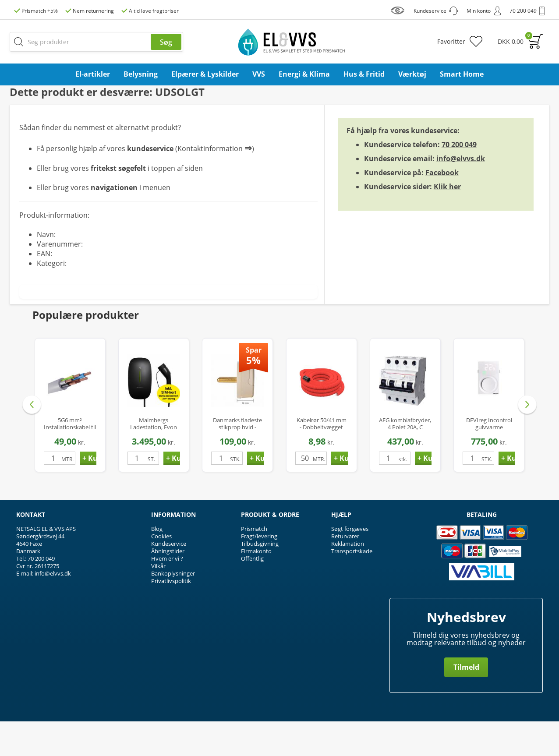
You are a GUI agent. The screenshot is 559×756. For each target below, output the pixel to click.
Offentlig (252, 593)
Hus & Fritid (364, 74)
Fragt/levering (259, 571)
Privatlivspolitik (171, 615)
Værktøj (412, 74)
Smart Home (462, 74)
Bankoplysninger (173, 608)
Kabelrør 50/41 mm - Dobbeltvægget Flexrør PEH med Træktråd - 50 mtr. (322, 458)
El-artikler (93, 74)
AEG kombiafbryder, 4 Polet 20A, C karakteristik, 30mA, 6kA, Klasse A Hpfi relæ (405, 458)
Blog (157, 563)
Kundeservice (169, 578)
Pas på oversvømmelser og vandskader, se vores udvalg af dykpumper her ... (280, 91)
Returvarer (345, 571)
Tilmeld (466, 702)
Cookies (161, 571)
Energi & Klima (304, 74)
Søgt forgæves (350, 563)
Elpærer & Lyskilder (205, 74)
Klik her (447, 221)
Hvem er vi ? (167, 593)
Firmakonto (256, 586)
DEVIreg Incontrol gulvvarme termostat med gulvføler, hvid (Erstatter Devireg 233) (489, 458)
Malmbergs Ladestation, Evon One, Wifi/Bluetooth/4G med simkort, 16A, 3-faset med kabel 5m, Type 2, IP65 (154, 458)
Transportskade (352, 586)
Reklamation (348, 578)
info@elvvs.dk (461, 193)
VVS (259, 74)
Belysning (141, 74)
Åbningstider (168, 586)
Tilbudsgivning (260, 578)
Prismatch (254, 563)
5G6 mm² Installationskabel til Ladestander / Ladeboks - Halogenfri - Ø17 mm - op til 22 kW (70, 458)
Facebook (442, 207)
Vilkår (158, 601)
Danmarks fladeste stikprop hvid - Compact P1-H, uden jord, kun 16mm (237, 458)
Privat (530, 109)
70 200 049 (459, 179)
